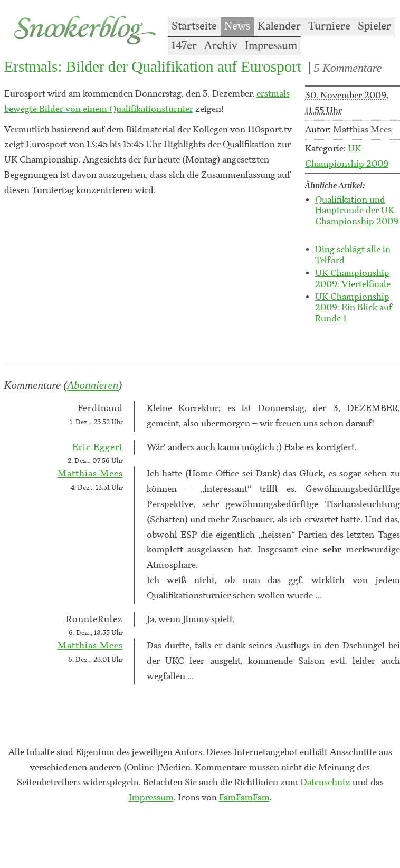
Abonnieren (93, 385)
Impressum (271, 46)
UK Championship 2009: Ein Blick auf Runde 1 (354, 308)
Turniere (329, 26)
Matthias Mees (90, 474)
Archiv (221, 46)
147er (184, 46)
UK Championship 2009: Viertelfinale (353, 279)
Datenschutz (325, 783)
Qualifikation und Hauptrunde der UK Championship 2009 (357, 211)
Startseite (194, 26)
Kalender (279, 26)
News (237, 26)
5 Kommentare (348, 68)
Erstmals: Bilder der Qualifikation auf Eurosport (153, 66)
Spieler (374, 26)
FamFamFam (244, 798)
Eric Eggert (98, 447)
